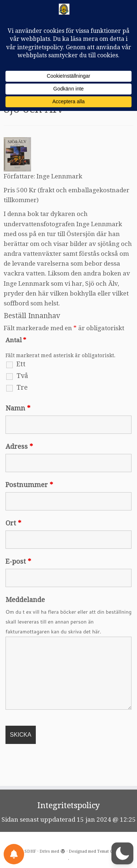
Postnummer (29, 501)
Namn (18, 424)
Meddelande (25, 616)
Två (22, 391)
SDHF (30, 851)
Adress (19, 462)
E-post (18, 577)
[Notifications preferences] (14, 854)
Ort (13, 539)
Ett (21, 380)
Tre (22, 403)
